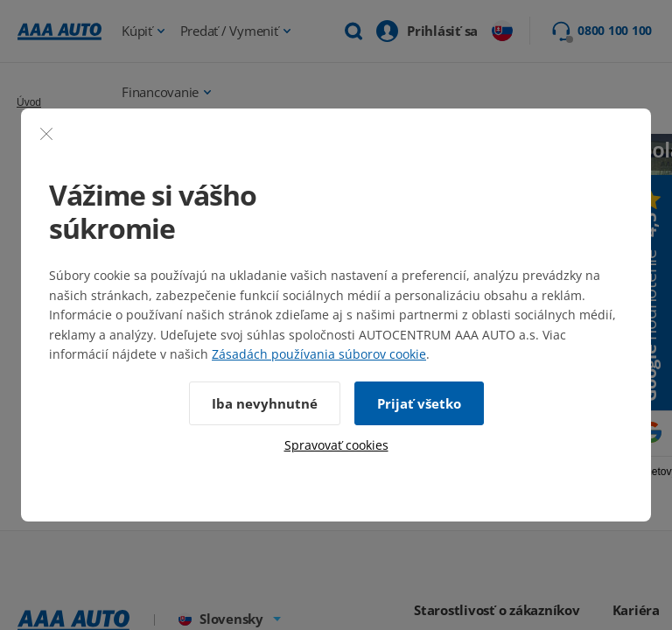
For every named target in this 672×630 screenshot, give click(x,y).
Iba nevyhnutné (265, 403)
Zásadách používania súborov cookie (319, 354)
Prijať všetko (419, 403)
